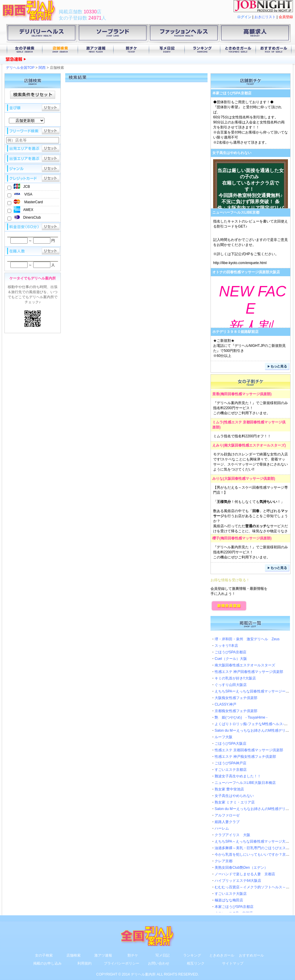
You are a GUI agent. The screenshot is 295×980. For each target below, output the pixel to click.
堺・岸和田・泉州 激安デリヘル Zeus (247, 639)
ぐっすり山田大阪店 (231, 685)
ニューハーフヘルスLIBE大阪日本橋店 (245, 783)
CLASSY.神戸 (225, 704)
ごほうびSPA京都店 (231, 652)
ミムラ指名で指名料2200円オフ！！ (242, 436)
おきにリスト (265, 17)
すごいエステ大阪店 (231, 894)
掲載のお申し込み (47, 963)
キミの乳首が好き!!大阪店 (235, 678)
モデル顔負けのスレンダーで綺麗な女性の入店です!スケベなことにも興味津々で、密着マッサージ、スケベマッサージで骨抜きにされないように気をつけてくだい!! (251, 462)
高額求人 (255, 34)
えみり (218, 445)
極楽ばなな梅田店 (229, 900)
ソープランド (113, 34)
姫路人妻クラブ (227, 822)
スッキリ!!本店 (226, 646)
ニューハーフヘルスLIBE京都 (236, 212)
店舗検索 (60, 50)
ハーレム (222, 828)
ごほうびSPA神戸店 (231, 763)
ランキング (202, 50)
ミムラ (218, 422)
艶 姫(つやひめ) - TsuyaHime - (241, 717)
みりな (218, 479)
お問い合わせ (159, 963)
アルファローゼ (227, 815)
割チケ (131, 50)
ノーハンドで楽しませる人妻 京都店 (245, 874)
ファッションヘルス (184, 34)
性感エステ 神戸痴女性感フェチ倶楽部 (245, 757)
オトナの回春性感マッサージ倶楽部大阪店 (246, 272)
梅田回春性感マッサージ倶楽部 (245, 394)
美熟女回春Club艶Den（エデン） (241, 868)
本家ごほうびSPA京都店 (232, 93)
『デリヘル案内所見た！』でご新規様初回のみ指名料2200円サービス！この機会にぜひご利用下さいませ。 (251, 408)
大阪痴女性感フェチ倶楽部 (236, 698)
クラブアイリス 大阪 (232, 835)
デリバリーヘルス (42, 34)
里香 (216, 394)
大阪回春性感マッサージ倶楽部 (249, 479)
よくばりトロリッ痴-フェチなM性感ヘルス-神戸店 (255, 724)
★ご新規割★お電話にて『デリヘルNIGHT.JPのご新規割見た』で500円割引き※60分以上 (249, 348)
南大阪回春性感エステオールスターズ (254, 445)
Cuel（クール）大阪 (231, 659)
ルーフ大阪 (224, 737)
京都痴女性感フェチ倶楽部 (236, 711)
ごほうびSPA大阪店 (231, 744)
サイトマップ (233, 963)
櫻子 (216, 538)
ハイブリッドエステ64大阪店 (238, 881)
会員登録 (286, 17)
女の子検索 (25, 50)
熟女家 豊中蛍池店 (229, 789)
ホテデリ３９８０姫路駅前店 (235, 332)
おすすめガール (274, 50)
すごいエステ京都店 (231, 770)
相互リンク (196, 963)
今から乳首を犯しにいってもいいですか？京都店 (254, 854)
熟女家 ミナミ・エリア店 (235, 802)
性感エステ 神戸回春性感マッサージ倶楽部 (249, 672)
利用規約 (84, 963)
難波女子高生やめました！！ (238, 776)
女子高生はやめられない (232, 153)
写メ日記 (167, 50)
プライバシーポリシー (122, 963)
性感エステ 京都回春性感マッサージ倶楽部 (249, 750)
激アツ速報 (96, 50)
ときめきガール (238, 50)
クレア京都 (224, 861)
